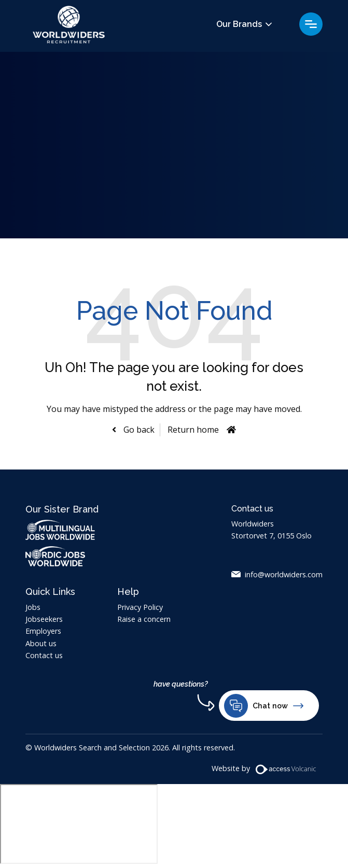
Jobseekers (44, 619)
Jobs (33, 607)
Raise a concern (144, 619)
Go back (138, 430)
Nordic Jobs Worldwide (66, 556)
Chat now (264, 706)
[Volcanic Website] (286, 769)
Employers (43, 631)
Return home (193, 430)
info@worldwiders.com (284, 574)
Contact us (44, 655)
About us (41, 643)
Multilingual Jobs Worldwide (60, 530)
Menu (311, 24)
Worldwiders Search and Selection (69, 26)
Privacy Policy (140, 607)
